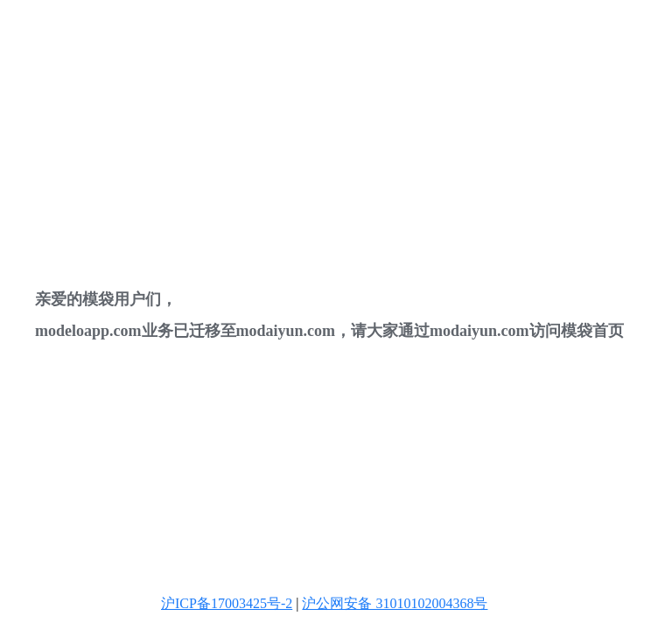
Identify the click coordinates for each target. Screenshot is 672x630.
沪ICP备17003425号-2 (227, 603)
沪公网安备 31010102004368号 (395, 603)
